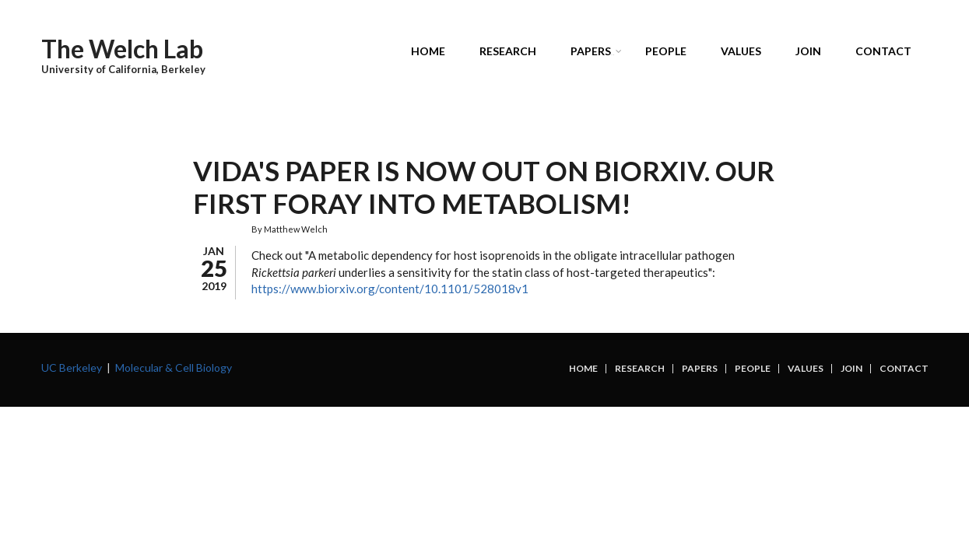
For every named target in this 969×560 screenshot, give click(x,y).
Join (808, 51)
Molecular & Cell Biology (174, 367)
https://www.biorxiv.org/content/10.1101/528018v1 (391, 289)
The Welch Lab (122, 49)
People (666, 51)
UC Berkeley (72, 367)
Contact (883, 51)
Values (741, 51)
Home (428, 51)
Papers (593, 53)
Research (508, 51)
